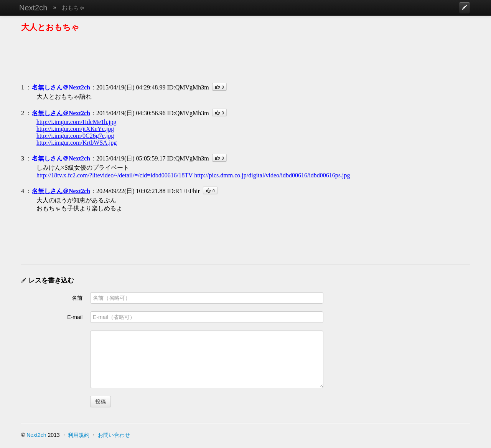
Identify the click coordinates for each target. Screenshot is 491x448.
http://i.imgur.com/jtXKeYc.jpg (75, 129)
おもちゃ (73, 7)
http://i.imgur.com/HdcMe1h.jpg (76, 122)
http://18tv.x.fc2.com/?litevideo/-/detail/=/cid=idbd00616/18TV (115, 175)
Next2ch (33, 8)
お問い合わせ (114, 435)
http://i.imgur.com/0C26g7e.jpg (75, 136)
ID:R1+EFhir (183, 191)
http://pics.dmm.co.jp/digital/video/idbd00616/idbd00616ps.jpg (272, 175)
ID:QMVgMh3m (188, 87)
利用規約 (79, 435)
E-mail (75, 317)
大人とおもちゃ (50, 27)
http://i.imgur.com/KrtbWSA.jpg (77, 143)
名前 (77, 298)
